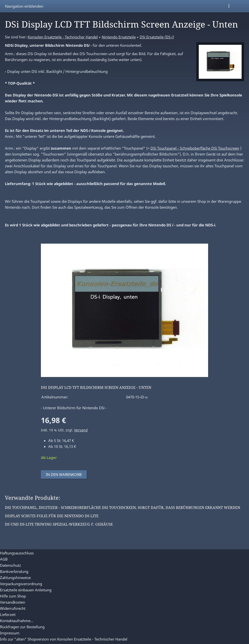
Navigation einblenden (24, 6)
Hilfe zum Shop (13, 596)
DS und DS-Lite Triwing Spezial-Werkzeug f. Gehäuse (59, 524)
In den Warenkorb (64, 474)
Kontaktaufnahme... (17, 621)
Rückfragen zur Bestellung (22, 627)
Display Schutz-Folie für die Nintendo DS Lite (52, 516)
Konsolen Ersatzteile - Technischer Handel (63, 37)
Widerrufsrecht (13, 608)
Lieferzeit (8, 614)
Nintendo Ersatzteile (119, 37)
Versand (81, 430)
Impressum (10, 633)
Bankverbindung (14, 571)
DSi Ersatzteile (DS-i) (157, 37)
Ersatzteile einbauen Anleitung (26, 590)
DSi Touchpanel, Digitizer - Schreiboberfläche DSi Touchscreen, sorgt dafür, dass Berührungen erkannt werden (123, 507)
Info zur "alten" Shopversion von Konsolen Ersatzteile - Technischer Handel (64, 639)
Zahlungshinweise (15, 578)
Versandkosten (13, 602)
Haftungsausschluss (17, 553)
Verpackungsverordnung (21, 584)
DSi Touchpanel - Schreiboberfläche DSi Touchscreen (195, 148)
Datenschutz (10, 565)
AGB (4, 559)
